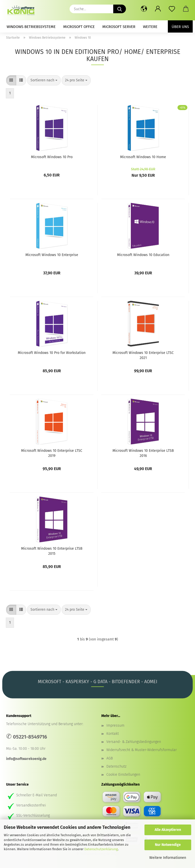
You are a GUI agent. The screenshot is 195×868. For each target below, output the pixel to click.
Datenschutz (116, 766)
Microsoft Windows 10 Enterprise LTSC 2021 (143, 355)
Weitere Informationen (168, 858)
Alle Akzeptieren (168, 830)
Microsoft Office (79, 27)
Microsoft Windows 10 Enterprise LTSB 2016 (143, 453)
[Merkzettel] (172, 9)
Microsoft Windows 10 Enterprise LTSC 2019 (52, 453)
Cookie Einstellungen (123, 775)
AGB (110, 758)
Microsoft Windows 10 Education (143, 255)
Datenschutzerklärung (101, 849)
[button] (144, 9)
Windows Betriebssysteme (31, 27)
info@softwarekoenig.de (26, 759)
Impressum (115, 725)
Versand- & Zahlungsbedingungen (134, 742)
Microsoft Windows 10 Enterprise (52, 255)
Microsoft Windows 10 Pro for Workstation (52, 353)
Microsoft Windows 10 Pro (52, 157)
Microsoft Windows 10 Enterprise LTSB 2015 (52, 551)
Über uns (180, 27)
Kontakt (113, 734)
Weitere (150, 27)
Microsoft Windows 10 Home (143, 157)
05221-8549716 (30, 737)
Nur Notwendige (168, 845)
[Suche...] (120, 9)
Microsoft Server (119, 27)
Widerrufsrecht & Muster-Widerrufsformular (142, 750)
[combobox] (44, 80)
